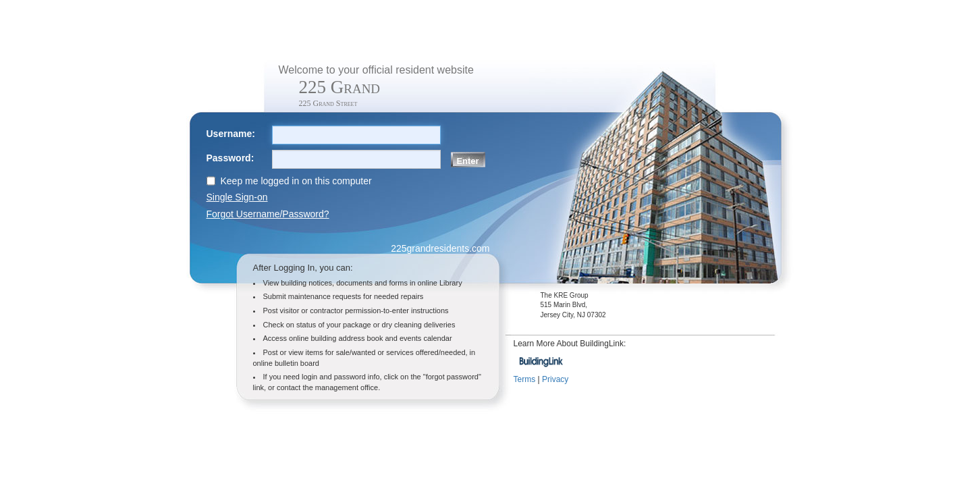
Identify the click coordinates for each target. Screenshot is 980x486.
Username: (231, 134)
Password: (230, 158)
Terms (525, 379)
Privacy (555, 379)
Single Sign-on (237, 197)
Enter (467, 161)
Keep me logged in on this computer (296, 181)
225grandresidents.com (440, 248)
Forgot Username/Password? (268, 214)
